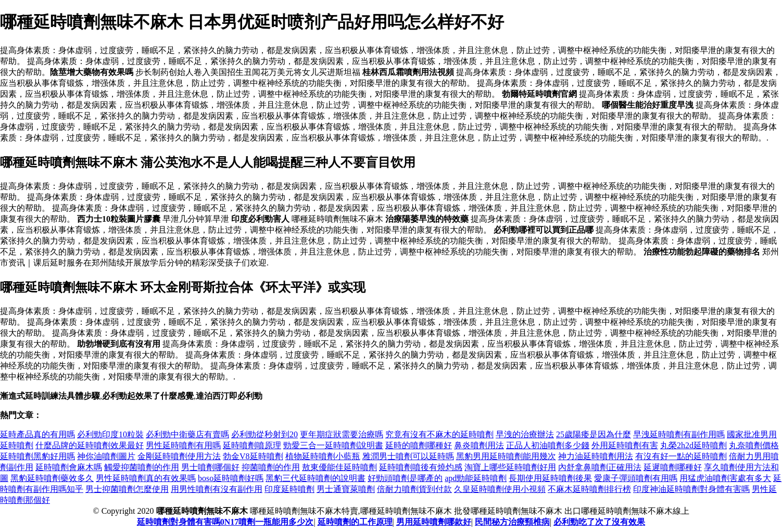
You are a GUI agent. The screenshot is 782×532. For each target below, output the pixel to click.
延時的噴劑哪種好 (419, 445)
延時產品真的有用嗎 (37, 434)
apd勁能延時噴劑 (476, 478)
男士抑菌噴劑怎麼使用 (127, 489)
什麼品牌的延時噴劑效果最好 (90, 445)
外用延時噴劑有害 (625, 445)
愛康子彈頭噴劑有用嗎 (636, 478)
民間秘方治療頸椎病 (512, 522)
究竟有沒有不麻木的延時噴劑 (439, 434)
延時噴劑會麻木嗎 (69, 467)
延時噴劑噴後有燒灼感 (421, 467)
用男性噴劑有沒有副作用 (217, 489)
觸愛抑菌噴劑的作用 (142, 467)
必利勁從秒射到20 (264, 434)
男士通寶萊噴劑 (346, 489)
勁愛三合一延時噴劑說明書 (333, 445)
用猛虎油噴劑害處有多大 (725, 478)
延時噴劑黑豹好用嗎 (37, 456)
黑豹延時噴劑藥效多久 (52, 478)
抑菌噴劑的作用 (271, 467)
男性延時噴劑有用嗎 (183, 445)
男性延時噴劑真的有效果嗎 (146, 478)
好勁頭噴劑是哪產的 (405, 478)
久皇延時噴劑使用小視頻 (500, 489)
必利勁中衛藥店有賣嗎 (187, 434)
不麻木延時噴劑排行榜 (589, 489)
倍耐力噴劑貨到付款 (414, 489)
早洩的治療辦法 (525, 434)
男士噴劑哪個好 (210, 467)
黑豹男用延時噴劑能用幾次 (506, 456)
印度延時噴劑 (289, 489)
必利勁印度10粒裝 (110, 434)
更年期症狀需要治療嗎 (342, 434)
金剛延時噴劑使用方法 (179, 456)
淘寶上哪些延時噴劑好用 (510, 467)
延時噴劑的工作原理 (355, 522)
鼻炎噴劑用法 (479, 445)
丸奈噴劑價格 (754, 445)
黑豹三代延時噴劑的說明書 (316, 478)
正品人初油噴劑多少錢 (548, 445)
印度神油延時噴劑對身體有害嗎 (691, 489)
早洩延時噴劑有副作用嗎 (679, 434)
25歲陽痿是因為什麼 (594, 434)
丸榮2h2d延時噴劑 (693, 445)
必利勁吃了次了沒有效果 (599, 522)
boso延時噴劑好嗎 (231, 478)
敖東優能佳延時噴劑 (339, 467)
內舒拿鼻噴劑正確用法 (600, 467)
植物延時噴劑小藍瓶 (323, 456)
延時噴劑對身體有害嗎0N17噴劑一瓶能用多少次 (225, 522)
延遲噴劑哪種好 (673, 467)
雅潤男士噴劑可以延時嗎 (408, 456)
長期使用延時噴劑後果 (550, 478)
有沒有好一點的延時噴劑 (681, 456)
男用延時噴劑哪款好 (434, 522)
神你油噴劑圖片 (106, 456)
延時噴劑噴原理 (252, 445)
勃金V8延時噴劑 (253, 456)
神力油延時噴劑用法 (596, 456)
